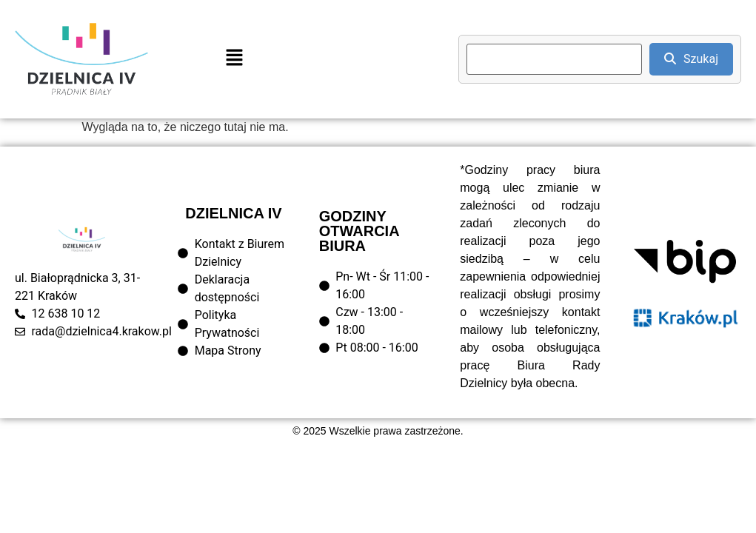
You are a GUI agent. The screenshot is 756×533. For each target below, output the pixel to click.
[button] (234, 59)
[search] (554, 59)
